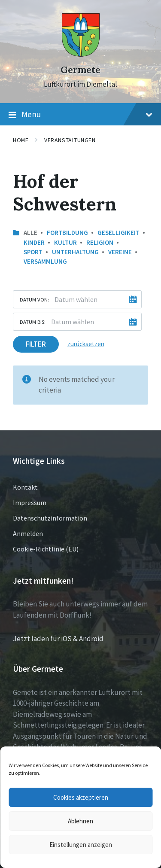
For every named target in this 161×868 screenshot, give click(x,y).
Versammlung (45, 261)
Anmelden (28, 533)
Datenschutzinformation (50, 518)
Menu (80, 115)
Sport (33, 252)
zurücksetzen (86, 344)
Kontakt (25, 487)
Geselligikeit (118, 233)
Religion (100, 242)
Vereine (120, 252)
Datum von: (34, 299)
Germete (80, 70)
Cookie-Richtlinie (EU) (46, 549)
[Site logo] (81, 55)
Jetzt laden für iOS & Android (58, 639)
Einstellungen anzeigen (81, 845)
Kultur (65, 242)
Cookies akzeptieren (81, 797)
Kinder (34, 242)
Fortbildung (67, 233)
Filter (36, 344)
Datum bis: (33, 322)
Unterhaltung (75, 252)
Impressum (30, 503)
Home (21, 140)
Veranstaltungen (70, 140)
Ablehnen (80, 821)
